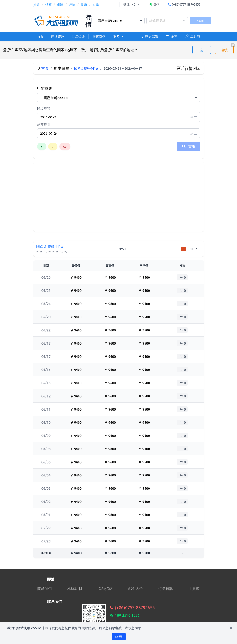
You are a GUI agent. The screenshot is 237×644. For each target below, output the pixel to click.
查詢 (200, 21)
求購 (60, 5)
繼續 (224, 50)
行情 (72, 5)
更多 (119, 36)
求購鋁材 (75, 588)
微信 (154, 5)
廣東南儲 (99, 36)
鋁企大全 (136, 588)
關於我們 (45, 588)
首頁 (40, 36)
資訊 (37, 5)
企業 (96, 5)
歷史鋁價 (149, 36)
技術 (84, 5)
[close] (233, 45)
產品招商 (105, 588)
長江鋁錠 (78, 36)
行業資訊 (166, 588)
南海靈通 (58, 36)
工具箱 (193, 36)
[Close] (231, 628)
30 (65, 146)
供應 (48, 5)
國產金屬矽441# (86, 68)
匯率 (171, 36)
